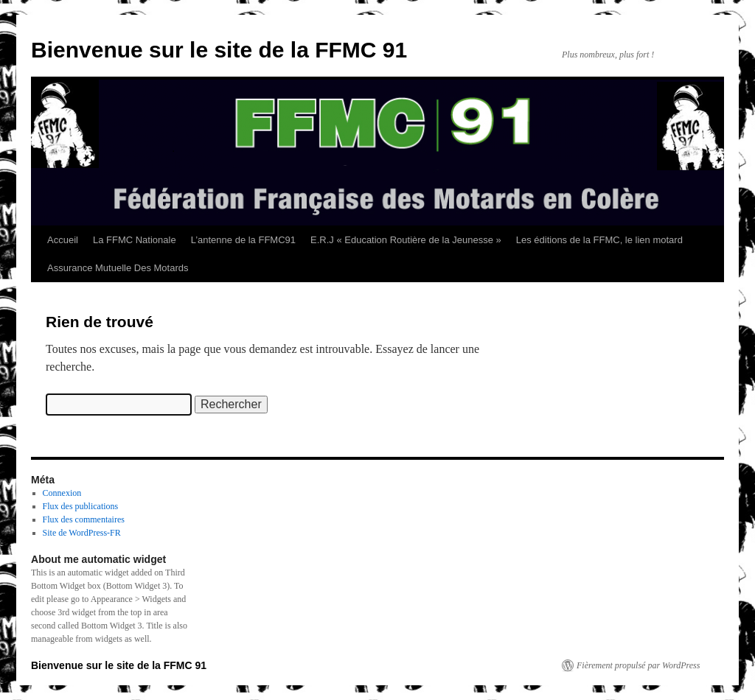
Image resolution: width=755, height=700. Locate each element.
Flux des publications (81, 506)
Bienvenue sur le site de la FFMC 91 (219, 50)
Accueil (63, 240)
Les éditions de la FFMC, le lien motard (599, 240)
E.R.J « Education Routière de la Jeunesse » (406, 240)
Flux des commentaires (84, 519)
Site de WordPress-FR (82, 533)
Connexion (62, 493)
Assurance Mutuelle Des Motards (118, 268)
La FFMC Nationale (135, 240)
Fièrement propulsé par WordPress (638, 665)
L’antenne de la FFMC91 (243, 240)
